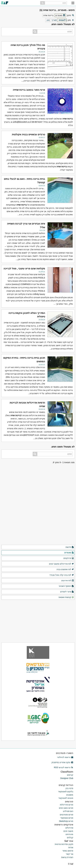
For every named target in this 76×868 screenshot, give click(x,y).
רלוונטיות (63, 20)
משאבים (70, 795)
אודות (71, 847)
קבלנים (70, 838)
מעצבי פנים (68, 831)
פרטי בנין (69, 788)
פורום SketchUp (66, 821)
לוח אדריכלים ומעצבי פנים (62, 564)
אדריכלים (69, 828)
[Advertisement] (38, 482)
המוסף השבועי (66, 586)
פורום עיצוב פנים (66, 808)
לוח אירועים (68, 581)
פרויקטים (69, 558)
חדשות (70, 547)
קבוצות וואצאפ (66, 597)
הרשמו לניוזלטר (65, 757)
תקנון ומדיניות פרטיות (64, 844)
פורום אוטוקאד (67, 818)
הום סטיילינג (68, 811)
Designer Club (67, 778)
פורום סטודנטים (66, 815)
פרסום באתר (68, 851)
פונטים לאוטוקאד (66, 798)
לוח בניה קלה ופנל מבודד (62, 575)
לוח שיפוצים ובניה (65, 569)
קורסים (70, 775)
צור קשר (70, 854)
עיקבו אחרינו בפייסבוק (62, 762)
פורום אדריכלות (67, 805)
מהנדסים (69, 834)
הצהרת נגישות (67, 857)
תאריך (54, 20)
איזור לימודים (67, 592)
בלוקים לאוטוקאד (66, 792)
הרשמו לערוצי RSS (64, 767)
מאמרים (69, 553)
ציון (48, 20)
